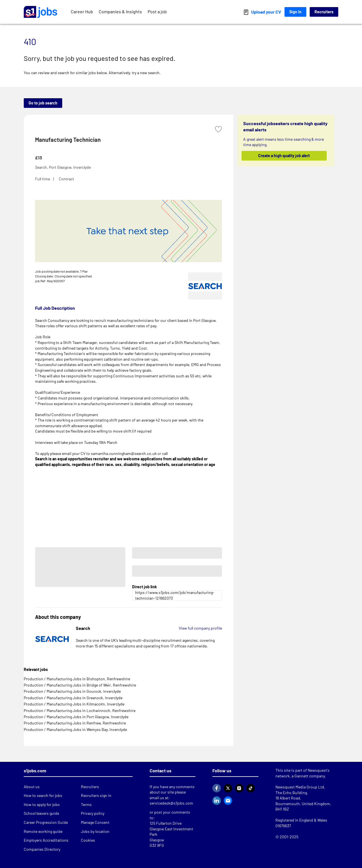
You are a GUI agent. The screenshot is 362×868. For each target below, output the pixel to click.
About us (32, 787)
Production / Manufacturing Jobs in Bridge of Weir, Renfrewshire (80, 685)
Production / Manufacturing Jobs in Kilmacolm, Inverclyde (74, 704)
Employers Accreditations (46, 840)
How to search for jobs (43, 795)
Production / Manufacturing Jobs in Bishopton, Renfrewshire (77, 679)
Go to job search (43, 103)
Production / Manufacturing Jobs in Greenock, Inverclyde (73, 698)
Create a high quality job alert (284, 156)
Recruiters (324, 12)
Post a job (157, 11)
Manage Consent (95, 822)
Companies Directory (42, 849)
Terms (86, 804)
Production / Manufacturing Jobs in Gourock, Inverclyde (72, 691)
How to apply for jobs (42, 804)
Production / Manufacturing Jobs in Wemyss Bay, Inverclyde (75, 729)
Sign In (295, 12)
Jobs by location (95, 831)
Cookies (88, 840)
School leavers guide (41, 813)
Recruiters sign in (96, 795)
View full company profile (200, 628)
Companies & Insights (120, 11)
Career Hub (82, 11)
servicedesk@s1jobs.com (171, 803)
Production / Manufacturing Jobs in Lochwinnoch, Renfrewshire (80, 710)
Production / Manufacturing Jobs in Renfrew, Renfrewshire (75, 723)
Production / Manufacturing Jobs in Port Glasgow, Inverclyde (76, 717)
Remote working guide (43, 831)
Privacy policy (93, 813)
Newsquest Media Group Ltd (300, 787)
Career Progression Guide (46, 822)
